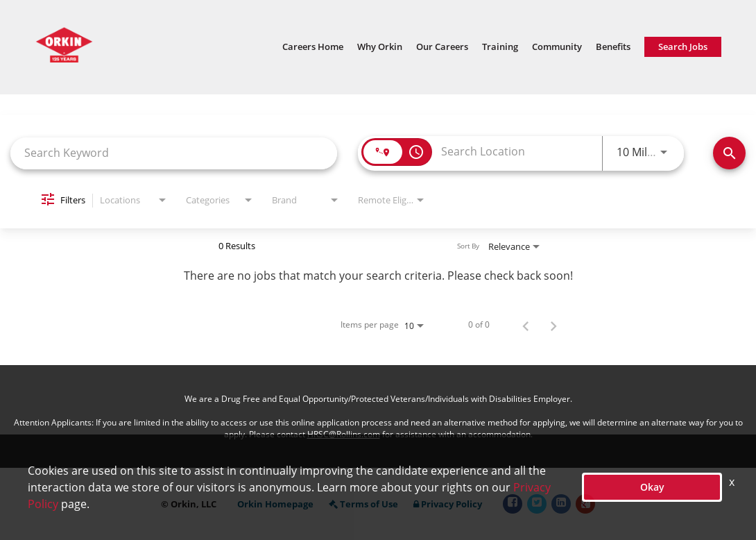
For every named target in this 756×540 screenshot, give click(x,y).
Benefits (613, 47)
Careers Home (313, 47)
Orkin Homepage (275, 504)
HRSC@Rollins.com (344, 434)
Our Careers (442, 47)
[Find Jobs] (729, 153)
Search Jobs (683, 47)
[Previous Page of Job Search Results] (526, 325)
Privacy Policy (448, 504)
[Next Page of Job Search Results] (553, 325)
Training (500, 47)
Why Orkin (380, 47)
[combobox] (174, 153)
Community (557, 47)
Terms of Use (363, 504)
